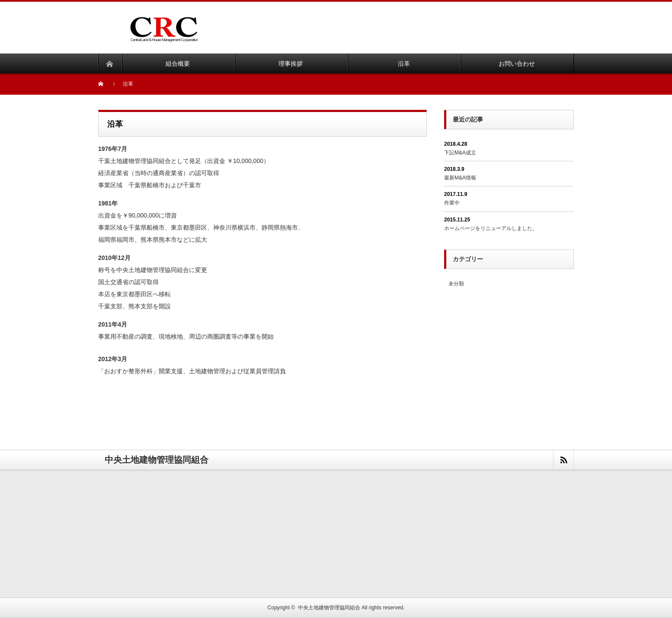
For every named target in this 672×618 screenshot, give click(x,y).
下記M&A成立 (460, 153)
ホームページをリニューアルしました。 (491, 228)
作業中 (452, 203)
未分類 (456, 284)
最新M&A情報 (460, 178)
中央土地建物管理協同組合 (329, 608)
